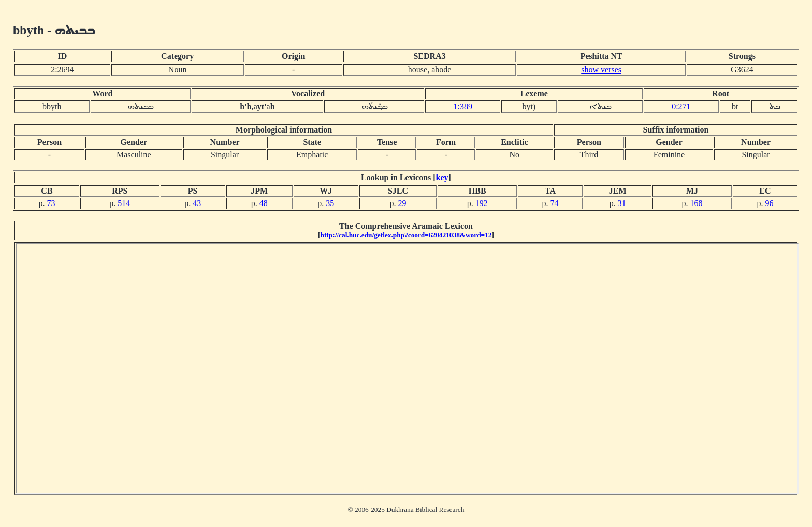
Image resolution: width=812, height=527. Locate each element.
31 (622, 203)
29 (402, 203)
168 (697, 203)
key (442, 177)
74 (555, 203)
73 (51, 203)
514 (124, 203)
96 (769, 203)
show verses (601, 70)
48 (264, 203)
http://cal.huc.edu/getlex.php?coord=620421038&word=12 (406, 235)
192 (482, 203)
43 (197, 203)
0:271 (681, 106)
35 (330, 203)
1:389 (462, 106)
